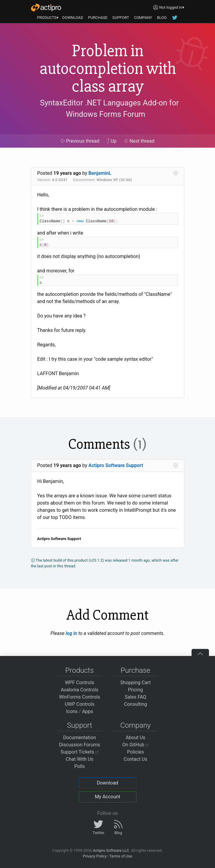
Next (139, 141)
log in (71, 633)
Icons (72, 711)
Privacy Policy (95, 856)
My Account (107, 797)
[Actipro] (46, 8)
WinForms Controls (80, 697)
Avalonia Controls (80, 690)
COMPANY (143, 18)
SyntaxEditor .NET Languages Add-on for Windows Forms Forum (109, 108)
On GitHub (136, 745)
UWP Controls (80, 704)
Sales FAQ (136, 697)
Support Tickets (80, 752)
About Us (135, 737)
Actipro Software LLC (111, 850)
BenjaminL (100, 173)
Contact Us (135, 759)
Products (80, 670)
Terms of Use (121, 856)
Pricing (136, 690)
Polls (80, 766)
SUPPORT (121, 18)
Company (135, 725)
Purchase (135, 670)
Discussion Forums (80, 745)
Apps (88, 711)
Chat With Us (80, 759)
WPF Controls (80, 683)
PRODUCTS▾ (48, 18)
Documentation (80, 737)
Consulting (135, 704)
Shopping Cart (135, 683)
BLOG (162, 18)
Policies (136, 752)
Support (80, 725)
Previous (80, 141)
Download (107, 783)
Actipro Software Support (116, 465)
